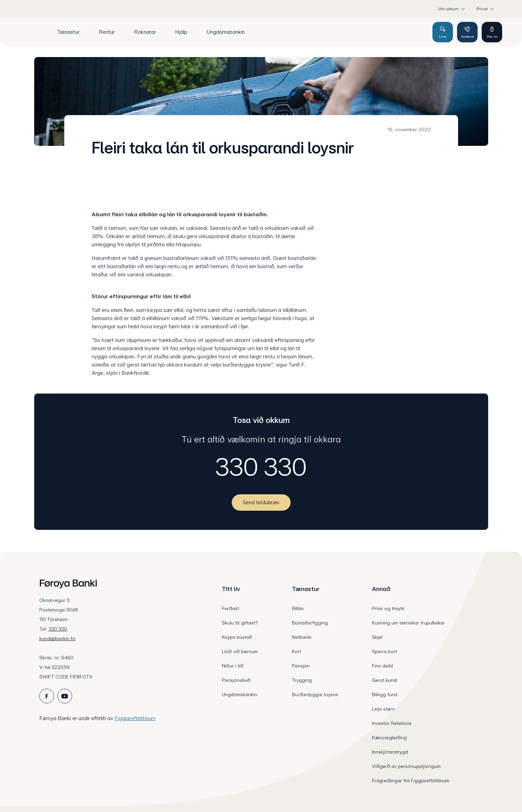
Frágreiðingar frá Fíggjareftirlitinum (411, 781)
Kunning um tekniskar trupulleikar (408, 623)
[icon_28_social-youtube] (65, 696)
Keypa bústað (237, 637)
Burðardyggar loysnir (315, 694)
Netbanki (302, 637)
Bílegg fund (385, 694)
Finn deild (382, 666)
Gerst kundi (385, 680)
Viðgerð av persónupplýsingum (406, 766)
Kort (297, 651)
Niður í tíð (233, 666)
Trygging (302, 680)
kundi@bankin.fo (57, 638)
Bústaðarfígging (310, 623)
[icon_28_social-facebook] (47, 696)
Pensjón (301, 666)
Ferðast (230, 608)
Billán (298, 608)
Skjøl (377, 637)
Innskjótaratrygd (390, 752)
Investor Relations (392, 723)
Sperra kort (384, 651)
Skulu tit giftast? (240, 623)
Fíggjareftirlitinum (135, 718)
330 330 (261, 467)
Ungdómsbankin (239, 694)
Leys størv (383, 709)
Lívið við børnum (240, 651)
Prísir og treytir (388, 608)
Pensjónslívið (236, 680)
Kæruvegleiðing (389, 738)
